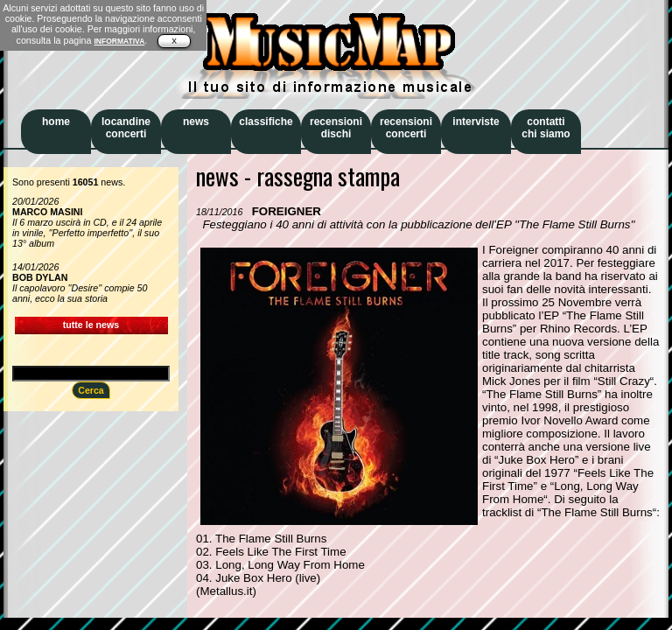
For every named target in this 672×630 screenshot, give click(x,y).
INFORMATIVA (119, 41)
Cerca (91, 390)
